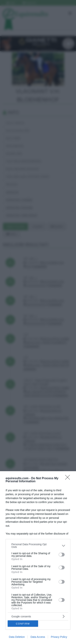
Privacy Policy (59, 637)
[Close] (69, 479)
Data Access (38, 637)
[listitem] (38, 546)
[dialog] (38, 558)
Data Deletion (17, 637)
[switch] (62, 555)
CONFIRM (23, 624)
